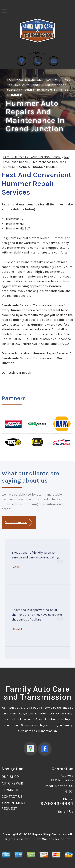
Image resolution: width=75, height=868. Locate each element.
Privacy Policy (59, 839)
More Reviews (18, 523)
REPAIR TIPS (12, 790)
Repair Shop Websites (49, 834)
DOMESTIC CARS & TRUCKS (45, 90)
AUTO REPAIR (12, 783)
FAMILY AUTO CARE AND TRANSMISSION (38, 80)
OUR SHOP (10, 777)
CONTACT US (12, 797)
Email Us (66, 811)
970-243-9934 (28, 339)
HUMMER (15, 95)
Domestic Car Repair (16, 373)
